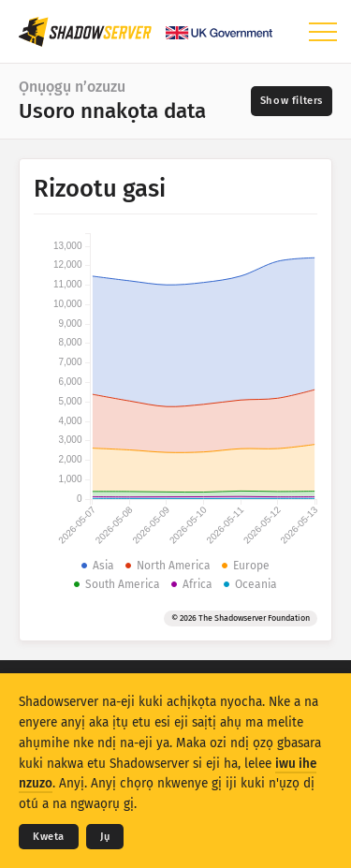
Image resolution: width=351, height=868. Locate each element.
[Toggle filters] (292, 101)
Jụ (105, 837)
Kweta (49, 837)
